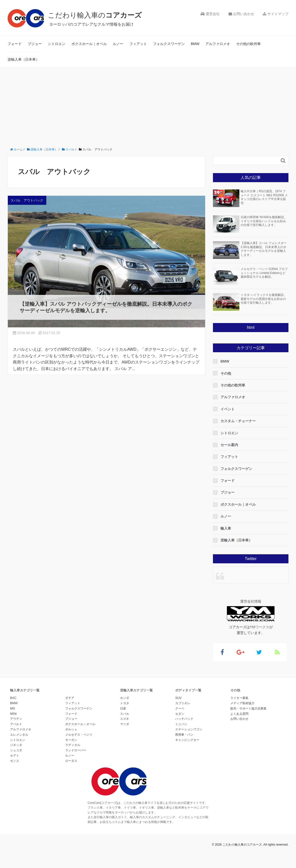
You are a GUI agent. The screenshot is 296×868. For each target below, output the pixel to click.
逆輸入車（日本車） (23, 59)
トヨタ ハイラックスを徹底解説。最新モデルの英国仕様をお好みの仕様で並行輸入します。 (264, 299)
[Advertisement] (148, 105)
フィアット (138, 44)
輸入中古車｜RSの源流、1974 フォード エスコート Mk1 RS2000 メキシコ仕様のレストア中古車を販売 (264, 197)
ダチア (70, 698)
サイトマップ (276, 14)
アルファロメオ (218, 44)
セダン (180, 714)
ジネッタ (16, 745)
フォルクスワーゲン (169, 44)
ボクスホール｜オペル (89, 44)
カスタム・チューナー (240, 421)
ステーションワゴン (189, 729)
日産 (123, 708)
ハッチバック (184, 719)
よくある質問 (239, 714)
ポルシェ (71, 729)
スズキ (125, 719)
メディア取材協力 (242, 703)
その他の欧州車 (248, 44)
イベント (229, 409)
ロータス (71, 761)
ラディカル (73, 745)
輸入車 (227, 528)
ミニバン (181, 724)
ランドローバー (76, 750)
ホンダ (125, 698)
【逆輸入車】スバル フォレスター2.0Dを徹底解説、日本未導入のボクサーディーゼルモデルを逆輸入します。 (264, 249)
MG (13, 708)
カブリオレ (183, 703)
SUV (178, 698)
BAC (13, 698)
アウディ (16, 719)
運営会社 (210, 14)
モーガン (71, 740)
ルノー (118, 44)
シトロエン (57, 44)
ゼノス (15, 761)
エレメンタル (19, 735)
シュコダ (16, 750)
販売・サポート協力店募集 (248, 708)
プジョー (35, 44)
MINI (13, 714)
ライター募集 (239, 698)
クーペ (180, 708)
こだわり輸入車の (98, 15)
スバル (125, 714)
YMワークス (260, 627)
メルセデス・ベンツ (79, 735)
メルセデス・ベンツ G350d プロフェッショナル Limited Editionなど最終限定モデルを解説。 (264, 273)
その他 (227, 373)
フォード (15, 44)
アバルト (16, 724)
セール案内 (231, 445)
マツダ (125, 724)
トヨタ (125, 703)
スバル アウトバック (27, 200)
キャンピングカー (187, 740)
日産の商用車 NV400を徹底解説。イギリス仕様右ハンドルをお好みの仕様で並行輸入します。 (264, 221)
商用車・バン (184, 735)
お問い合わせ (241, 14)
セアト (15, 756)
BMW (195, 44)
